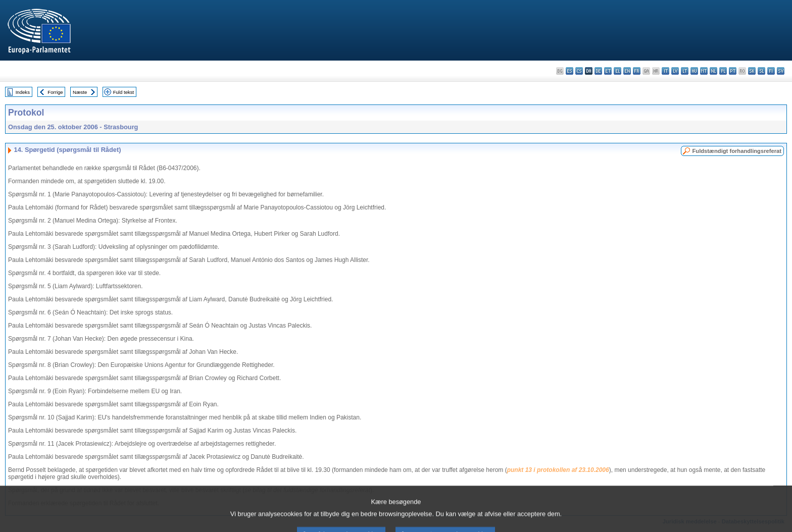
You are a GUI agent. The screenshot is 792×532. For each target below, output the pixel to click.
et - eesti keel (608, 71)
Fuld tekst (124, 92)
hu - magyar (694, 71)
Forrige (55, 92)
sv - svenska (781, 71)
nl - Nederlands (713, 71)
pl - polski (723, 71)
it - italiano (665, 71)
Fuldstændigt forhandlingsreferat (737, 151)
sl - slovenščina (761, 71)
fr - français (637, 71)
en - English (627, 71)
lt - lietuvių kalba (685, 71)
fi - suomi (771, 71)
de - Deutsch (598, 71)
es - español (570, 71)
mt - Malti (704, 71)
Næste (80, 92)
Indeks (23, 92)
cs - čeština (579, 71)
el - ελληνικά (617, 71)
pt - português (733, 71)
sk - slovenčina (752, 71)
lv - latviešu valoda (675, 71)
